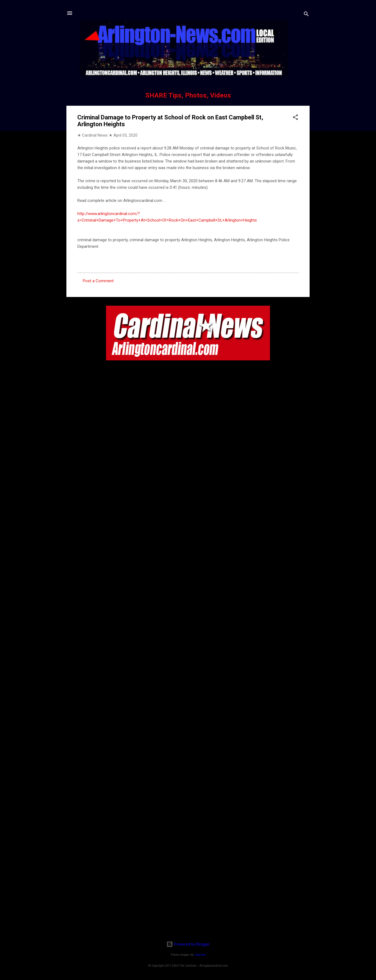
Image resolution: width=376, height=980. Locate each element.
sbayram (200, 955)
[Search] (306, 15)
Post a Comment (98, 281)
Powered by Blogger (188, 944)
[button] (295, 118)
